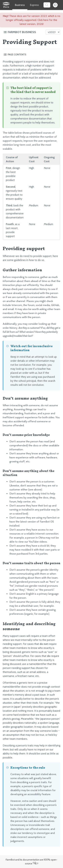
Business (20, 5)
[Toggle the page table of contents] (32, 54)
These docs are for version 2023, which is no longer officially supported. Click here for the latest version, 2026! (32, 20)
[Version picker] (53, 32)
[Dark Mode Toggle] (55, 5)
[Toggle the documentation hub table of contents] (24, 32)
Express (34, 5)
